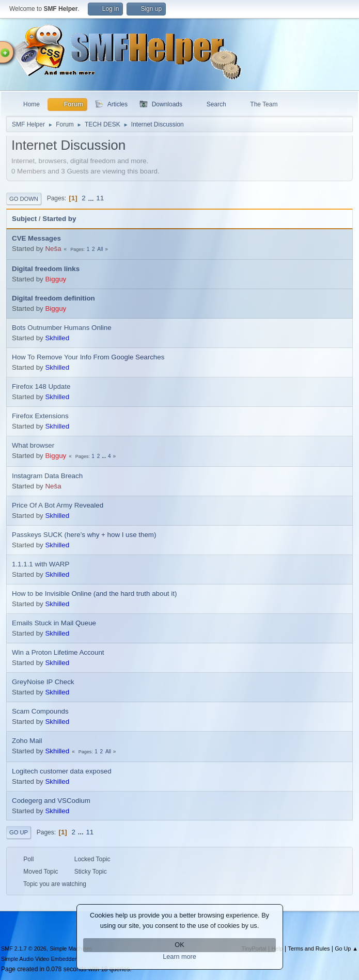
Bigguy (56, 279)
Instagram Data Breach (47, 476)
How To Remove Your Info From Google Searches (88, 357)
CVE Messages (36, 238)
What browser (33, 445)
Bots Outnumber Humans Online (62, 328)
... (92, 198)
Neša (53, 249)
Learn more (179, 957)
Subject (24, 219)
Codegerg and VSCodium (51, 801)
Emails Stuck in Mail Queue (54, 623)
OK (179, 945)
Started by (59, 219)
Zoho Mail (27, 741)
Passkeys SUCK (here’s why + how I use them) (84, 535)
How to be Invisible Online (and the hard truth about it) (94, 594)
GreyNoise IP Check (43, 682)
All (100, 249)
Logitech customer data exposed (62, 771)
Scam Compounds (40, 711)
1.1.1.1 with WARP (41, 564)
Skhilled (57, 338)
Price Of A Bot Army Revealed (58, 505)
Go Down (24, 199)
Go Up (19, 832)
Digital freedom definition (53, 298)
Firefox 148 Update (41, 386)
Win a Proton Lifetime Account (58, 652)
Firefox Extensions (40, 416)
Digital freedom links (46, 269)
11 (100, 198)
